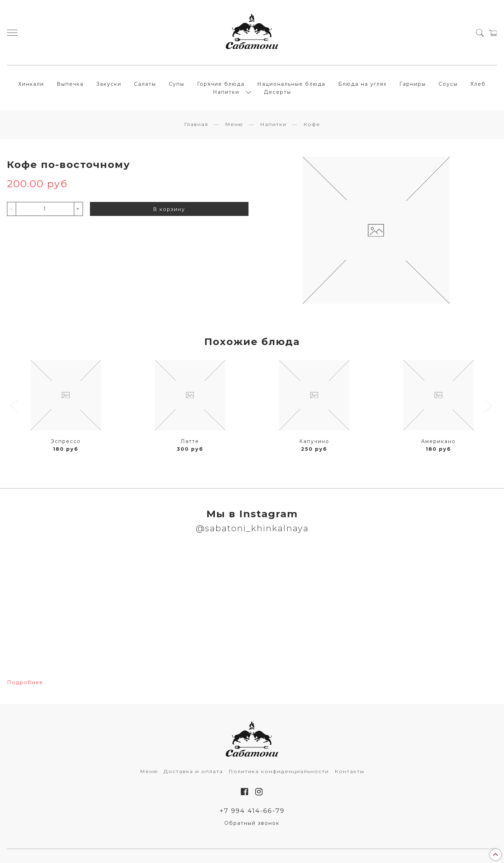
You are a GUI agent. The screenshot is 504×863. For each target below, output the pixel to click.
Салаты (145, 84)
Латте (190, 441)
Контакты (349, 771)
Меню (234, 124)
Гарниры (413, 84)
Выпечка (70, 84)
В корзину (169, 209)
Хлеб (478, 84)
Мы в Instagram (252, 514)
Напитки (226, 92)
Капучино (314, 441)
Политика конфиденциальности (279, 771)
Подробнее (25, 682)
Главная (196, 124)
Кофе (312, 124)
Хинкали (31, 84)
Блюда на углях (362, 84)
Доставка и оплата (193, 771)
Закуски (109, 84)
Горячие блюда (221, 84)
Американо (438, 441)
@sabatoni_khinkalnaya (252, 528)
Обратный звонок (252, 823)
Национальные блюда (291, 84)
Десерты (278, 92)
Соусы (448, 84)
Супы (177, 84)
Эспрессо (66, 441)
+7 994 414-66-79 (252, 811)
